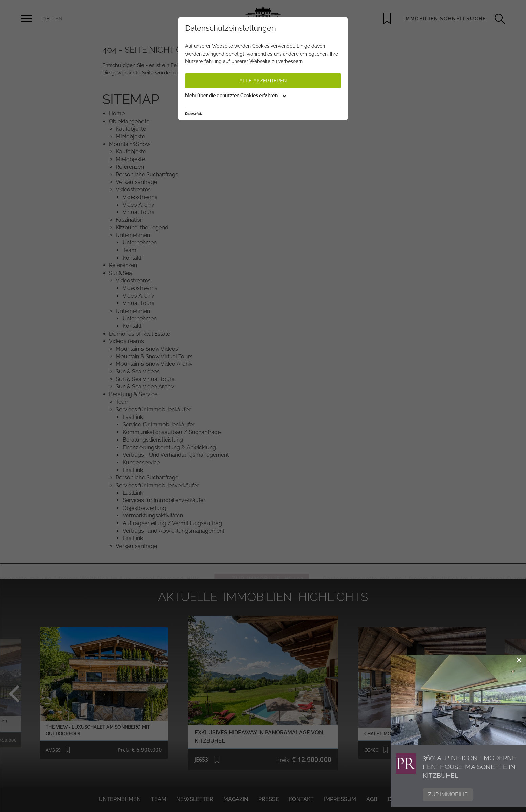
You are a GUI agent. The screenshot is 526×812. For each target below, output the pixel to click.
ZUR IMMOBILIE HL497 (281, 571)
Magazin (236, 799)
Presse (269, 799)
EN (59, 19)
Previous (31, 693)
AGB (372, 799)
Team (159, 799)
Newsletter (195, 799)
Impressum (340, 799)
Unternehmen (120, 799)
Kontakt (301, 799)
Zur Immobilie (448, 795)
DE (46, 19)
